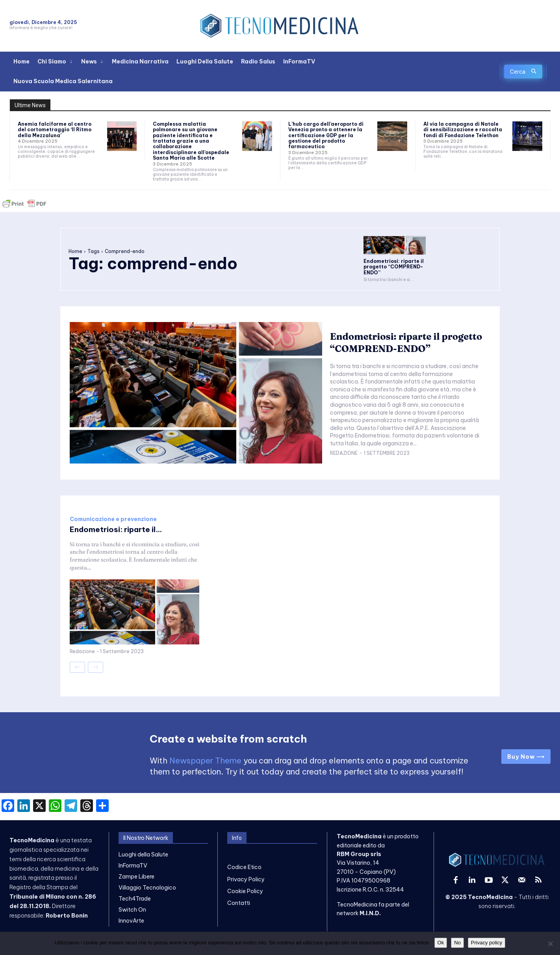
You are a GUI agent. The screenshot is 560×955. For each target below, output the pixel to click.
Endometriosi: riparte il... (118, 529)
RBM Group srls (359, 854)
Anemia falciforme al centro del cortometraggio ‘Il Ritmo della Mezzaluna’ (55, 130)
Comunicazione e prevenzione (113, 519)
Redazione (344, 459)
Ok (441, 943)
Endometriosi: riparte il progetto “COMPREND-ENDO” (394, 267)
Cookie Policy (245, 891)
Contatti (239, 903)
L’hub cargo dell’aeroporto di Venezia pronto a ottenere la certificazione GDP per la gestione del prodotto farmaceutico (326, 135)
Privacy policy (487, 943)
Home (75, 251)
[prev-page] (77, 667)
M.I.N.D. (370, 913)
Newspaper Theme (205, 760)
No (457, 943)
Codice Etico (244, 867)
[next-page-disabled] (95, 667)
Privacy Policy (246, 879)
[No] (550, 944)
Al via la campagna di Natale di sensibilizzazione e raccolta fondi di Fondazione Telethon (463, 130)
